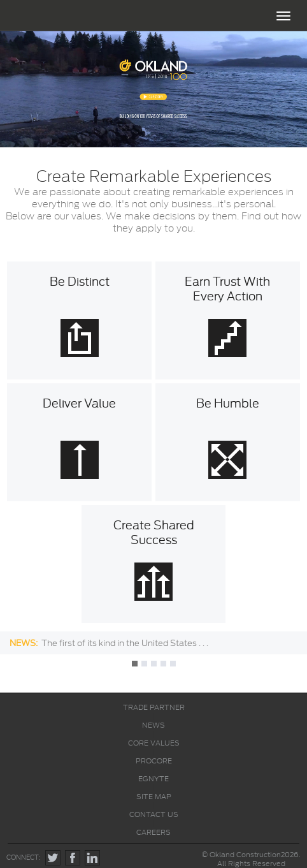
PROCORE (154, 761)
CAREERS (153, 832)
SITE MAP (154, 797)
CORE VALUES (154, 743)
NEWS (153, 725)
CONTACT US (154, 814)
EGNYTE (153, 779)
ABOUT (153, 46)
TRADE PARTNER (154, 707)
